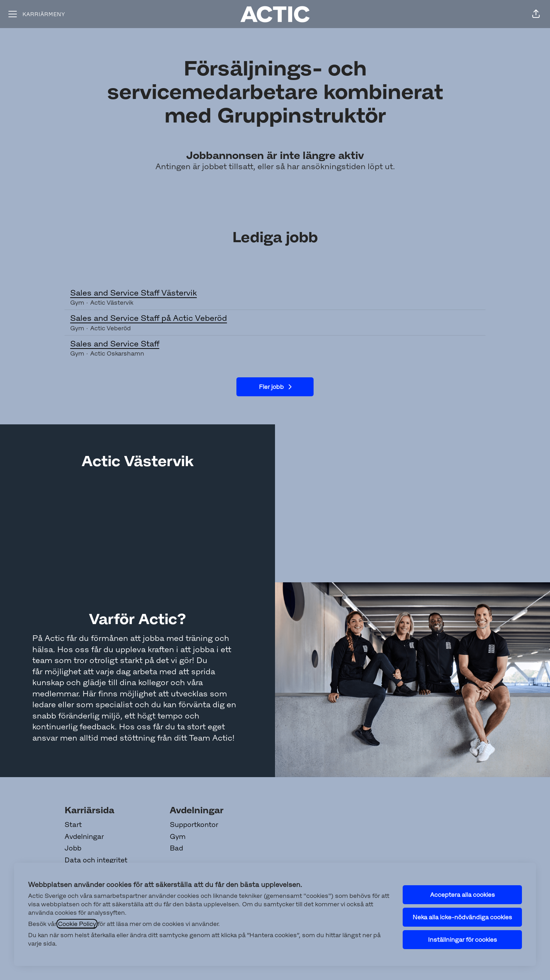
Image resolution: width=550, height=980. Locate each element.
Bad (176, 848)
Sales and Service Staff (275, 344)
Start (73, 825)
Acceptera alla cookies (462, 895)
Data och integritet (96, 860)
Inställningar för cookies (462, 940)
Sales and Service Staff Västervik (275, 293)
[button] (536, 14)
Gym (178, 836)
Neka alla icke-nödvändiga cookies (462, 917)
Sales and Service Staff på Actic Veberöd (275, 318)
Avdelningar (84, 836)
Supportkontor (194, 825)
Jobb (73, 848)
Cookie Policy (77, 924)
